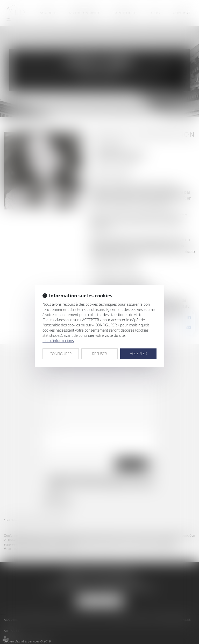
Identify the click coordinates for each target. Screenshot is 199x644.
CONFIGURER (61, 354)
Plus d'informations (58, 341)
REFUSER (100, 354)
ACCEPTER (138, 353)
